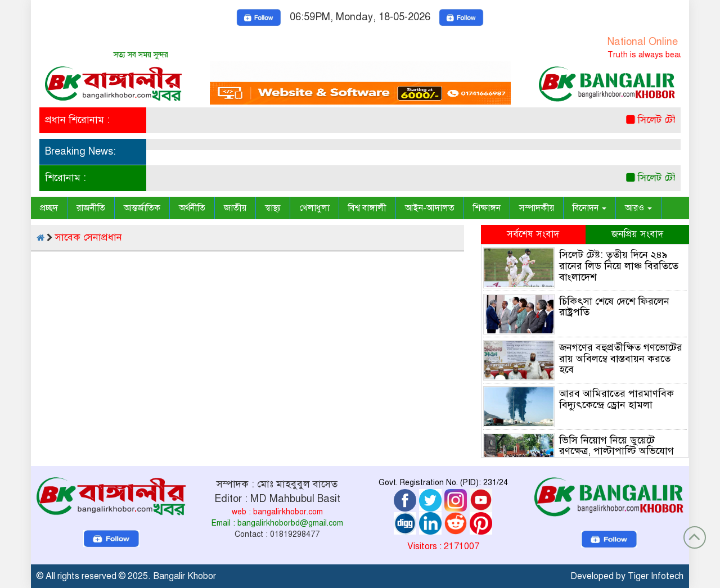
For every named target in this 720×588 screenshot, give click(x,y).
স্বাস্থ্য (273, 208)
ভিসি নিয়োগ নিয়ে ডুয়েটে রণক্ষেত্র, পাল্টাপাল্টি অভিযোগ (616, 446)
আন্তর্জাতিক (142, 208)
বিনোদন (589, 208)
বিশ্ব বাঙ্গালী (367, 208)
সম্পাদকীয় (537, 208)
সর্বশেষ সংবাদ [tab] (533, 234)
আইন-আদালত (430, 208)
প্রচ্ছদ (49, 208)
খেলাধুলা (314, 208)
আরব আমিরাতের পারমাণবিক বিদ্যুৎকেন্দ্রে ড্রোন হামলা (616, 399)
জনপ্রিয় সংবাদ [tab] (637, 234)
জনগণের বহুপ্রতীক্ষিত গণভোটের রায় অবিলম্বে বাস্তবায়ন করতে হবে (621, 359)
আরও (638, 208)
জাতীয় (235, 208)
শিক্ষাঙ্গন (487, 208)
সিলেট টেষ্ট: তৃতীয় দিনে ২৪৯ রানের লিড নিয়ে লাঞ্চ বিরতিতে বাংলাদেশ (619, 266)
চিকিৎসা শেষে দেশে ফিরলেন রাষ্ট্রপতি (614, 307)
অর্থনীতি (192, 208)
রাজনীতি (91, 208)
